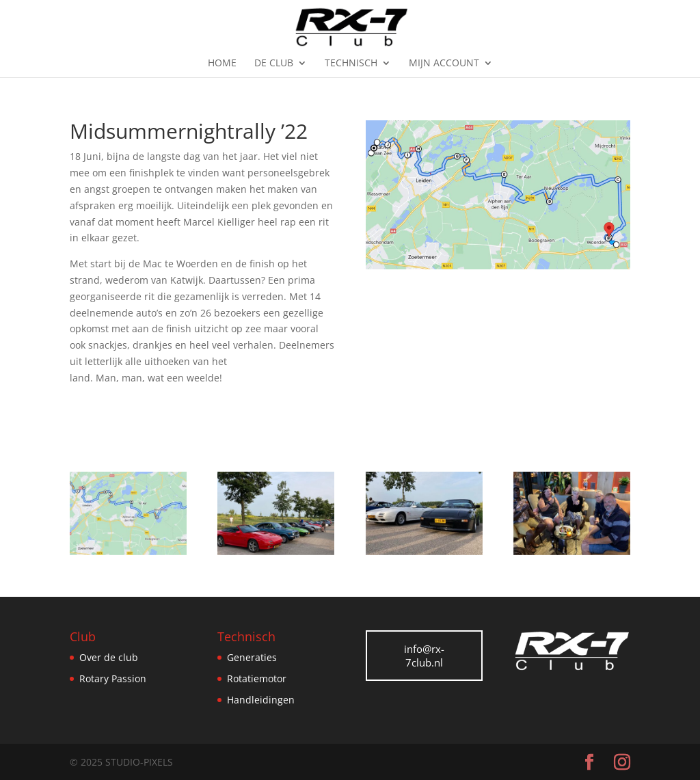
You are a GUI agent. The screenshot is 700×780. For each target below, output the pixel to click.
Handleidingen (261, 700)
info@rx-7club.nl (424, 656)
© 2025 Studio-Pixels (121, 762)
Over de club (109, 657)
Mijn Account (444, 64)
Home (222, 64)
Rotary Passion (113, 678)
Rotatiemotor (257, 678)
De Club (274, 64)
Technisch (351, 64)
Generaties (252, 657)
